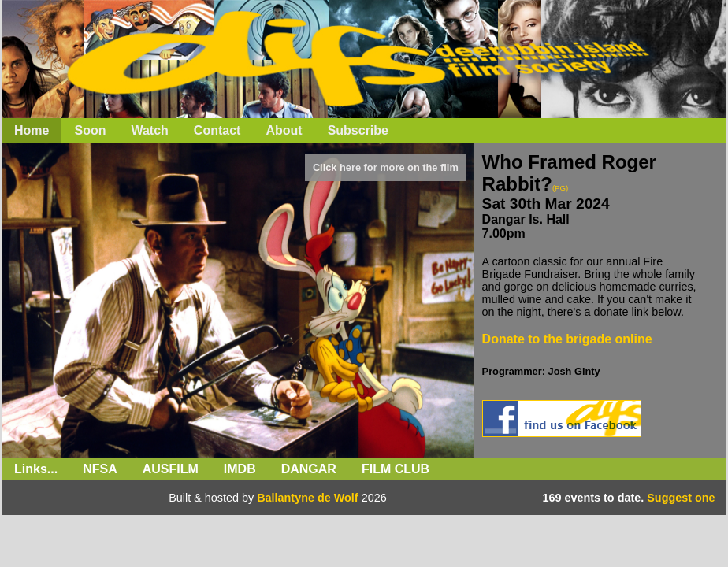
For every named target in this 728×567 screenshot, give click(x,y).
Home (32, 130)
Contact (217, 130)
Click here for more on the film (386, 167)
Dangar (309, 469)
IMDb (240, 469)
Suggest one (681, 498)
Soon (90, 130)
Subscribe (358, 130)
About (284, 130)
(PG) (560, 188)
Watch (149, 130)
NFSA (100, 469)
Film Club (396, 469)
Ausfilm (171, 469)
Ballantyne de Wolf (307, 498)
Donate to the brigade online (567, 339)
